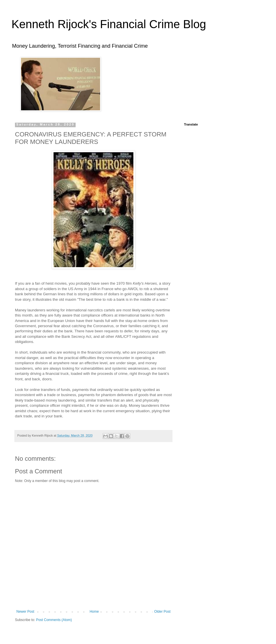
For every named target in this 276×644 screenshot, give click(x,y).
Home (94, 612)
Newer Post (25, 612)
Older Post (162, 612)
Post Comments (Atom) (54, 620)
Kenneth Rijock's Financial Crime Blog (109, 24)
